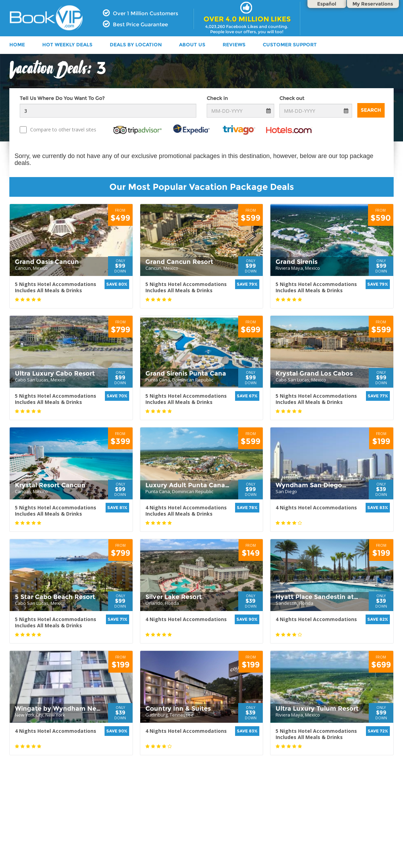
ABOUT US (192, 45)
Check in (217, 98)
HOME (17, 45)
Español (327, 4)
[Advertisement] (201, 823)
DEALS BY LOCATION (136, 45)
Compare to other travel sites (58, 130)
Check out (292, 98)
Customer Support (290, 45)
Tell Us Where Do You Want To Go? (62, 98)
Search (371, 110)
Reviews (234, 45)
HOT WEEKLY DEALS (67, 45)
